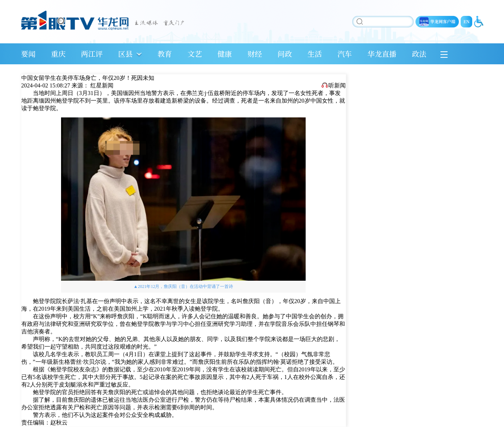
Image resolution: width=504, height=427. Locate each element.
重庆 (58, 54)
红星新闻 (102, 85)
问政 (285, 54)
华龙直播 (382, 54)
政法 (419, 54)
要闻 (28, 54)
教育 (165, 54)
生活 (315, 54)
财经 (255, 54)
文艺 (195, 54)
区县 (125, 54)
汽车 (345, 54)
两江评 (92, 54)
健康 (225, 54)
